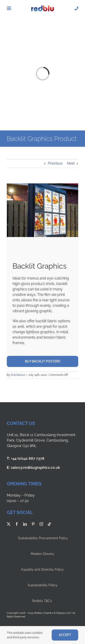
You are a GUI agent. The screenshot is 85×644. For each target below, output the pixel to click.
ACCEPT (65, 635)
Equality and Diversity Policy (42, 569)
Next (71, 163)
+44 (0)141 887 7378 (28, 458)
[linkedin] (25, 524)
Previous (55, 163)
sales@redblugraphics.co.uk (35, 468)
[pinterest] (33, 524)
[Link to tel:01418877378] (76, 8)
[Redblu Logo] (43, 7)
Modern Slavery (42, 554)
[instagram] (41, 524)
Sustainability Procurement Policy (42, 538)
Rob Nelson (18, 375)
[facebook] (17, 524)
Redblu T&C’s (42, 601)
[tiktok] (49, 524)
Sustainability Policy (43, 585)
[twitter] (9, 524)
